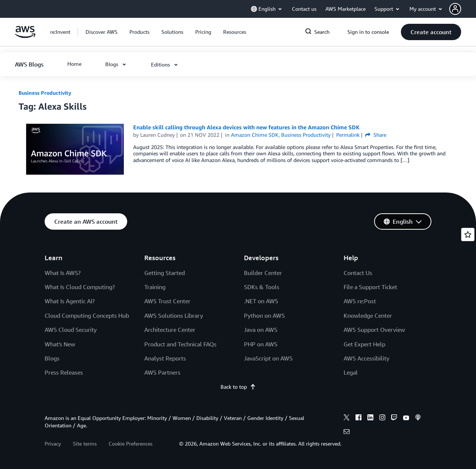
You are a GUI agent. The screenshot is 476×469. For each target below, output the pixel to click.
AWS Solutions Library (174, 316)
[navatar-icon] (455, 9)
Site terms (85, 444)
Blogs (52, 358)
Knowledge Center (368, 316)
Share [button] (376, 135)
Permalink (348, 135)
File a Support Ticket (370, 287)
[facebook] (358, 418)
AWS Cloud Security (71, 330)
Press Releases (64, 372)
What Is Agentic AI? (70, 301)
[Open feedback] (468, 234)
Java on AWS (261, 330)
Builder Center (263, 273)
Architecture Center (170, 330)
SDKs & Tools (262, 287)
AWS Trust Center (167, 301)
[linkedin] (370, 418)
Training (155, 287)
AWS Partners (162, 372)
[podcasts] (418, 418)
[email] (347, 433)
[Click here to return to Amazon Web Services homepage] (25, 36)
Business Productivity (45, 93)
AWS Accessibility (366, 358)
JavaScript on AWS (268, 358)
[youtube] (406, 418)
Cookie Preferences (131, 444)
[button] (463, 9)
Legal (351, 372)
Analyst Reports (165, 358)
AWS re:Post (360, 301)
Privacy (53, 444)
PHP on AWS (261, 344)
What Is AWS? (63, 273)
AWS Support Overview (374, 330)
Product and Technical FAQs (180, 344)
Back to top (238, 387)
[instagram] (382, 418)
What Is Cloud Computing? (80, 287)
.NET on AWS (261, 301)
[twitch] (394, 418)
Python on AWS (264, 316)
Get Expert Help (364, 344)
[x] (347, 418)
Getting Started (165, 273)
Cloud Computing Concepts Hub (87, 316)
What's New (60, 344)
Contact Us (358, 273)
